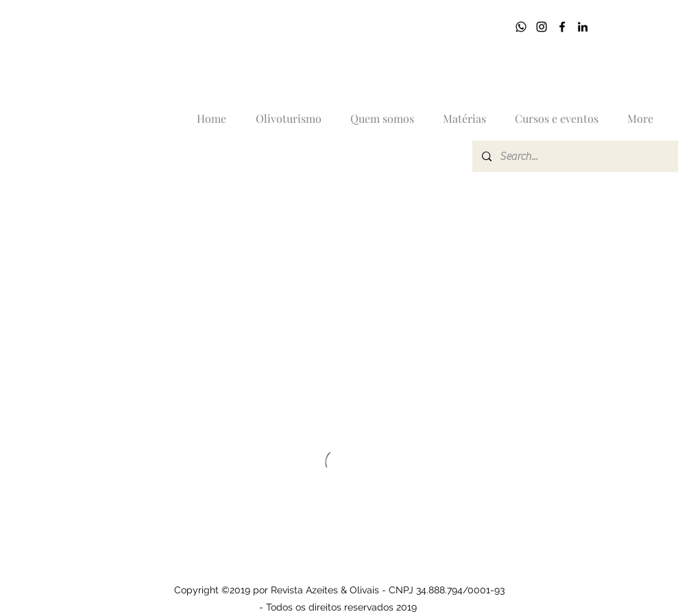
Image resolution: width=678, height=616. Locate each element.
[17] (521, 27)
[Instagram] (542, 27)
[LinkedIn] (583, 27)
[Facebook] (562, 27)
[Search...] (576, 156)
